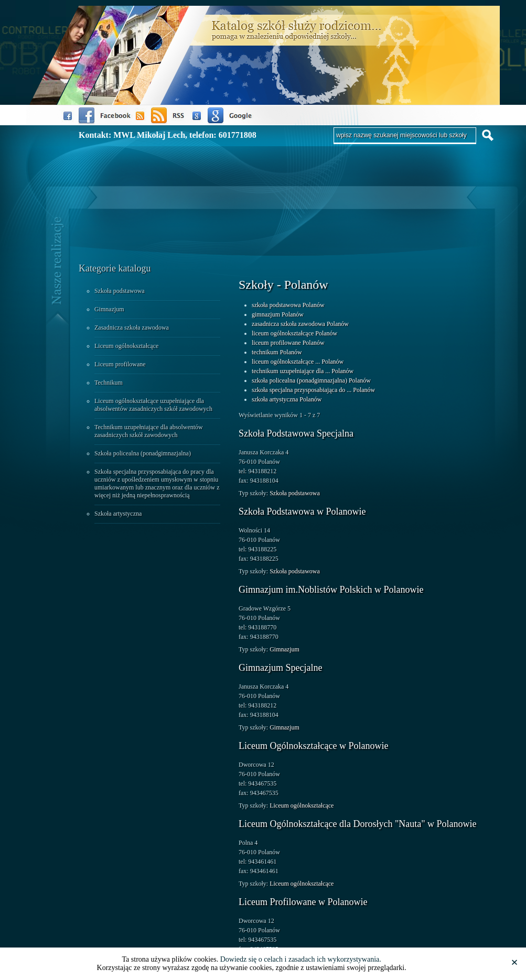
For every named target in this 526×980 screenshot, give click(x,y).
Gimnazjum (109, 309)
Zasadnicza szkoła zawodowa (132, 328)
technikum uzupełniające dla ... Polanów (303, 371)
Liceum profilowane (120, 364)
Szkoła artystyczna (118, 514)
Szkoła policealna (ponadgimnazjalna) (143, 453)
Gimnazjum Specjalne (280, 668)
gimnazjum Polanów (278, 314)
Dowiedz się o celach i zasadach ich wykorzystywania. (301, 959)
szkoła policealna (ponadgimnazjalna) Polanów (311, 380)
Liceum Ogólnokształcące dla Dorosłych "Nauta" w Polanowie (358, 824)
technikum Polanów (277, 352)
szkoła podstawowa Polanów (288, 305)
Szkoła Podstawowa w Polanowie (302, 511)
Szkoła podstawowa (120, 291)
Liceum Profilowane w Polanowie (303, 902)
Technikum (109, 383)
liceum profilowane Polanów (288, 343)
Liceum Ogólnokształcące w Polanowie (313, 746)
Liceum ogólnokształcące (126, 346)
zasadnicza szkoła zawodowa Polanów (300, 324)
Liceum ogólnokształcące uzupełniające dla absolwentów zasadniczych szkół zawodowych (153, 405)
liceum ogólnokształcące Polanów (294, 333)
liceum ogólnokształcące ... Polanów (298, 362)
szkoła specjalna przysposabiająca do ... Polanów (313, 390)
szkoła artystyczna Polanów (287, 399)
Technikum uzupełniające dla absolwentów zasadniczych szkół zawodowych (149, 431)
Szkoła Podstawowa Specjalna (296, 433)
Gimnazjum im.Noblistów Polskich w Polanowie (331, 590)
